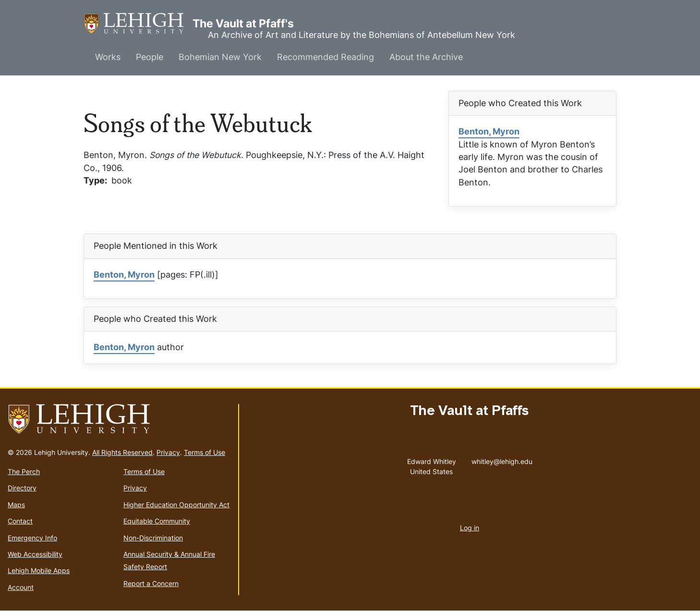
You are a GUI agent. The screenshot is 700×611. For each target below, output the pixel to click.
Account (21, 587)
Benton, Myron (489, 131)
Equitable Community (157, 521)
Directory (22, 488)
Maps (16, 505)
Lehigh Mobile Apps (39, 570)
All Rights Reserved (122, 452)
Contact (20, 521)
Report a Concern (151, 583)
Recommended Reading (326, 57)
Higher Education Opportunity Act (176, 505)
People (150, 57)
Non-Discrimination (153, 538)
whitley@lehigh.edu (502, 459)
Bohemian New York (220, 57)
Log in (470, 528)
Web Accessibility (35, 554)
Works (108, 57)
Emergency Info (32, 538)
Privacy (168, 452)
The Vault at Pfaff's (138, 24)
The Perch (24, 471)
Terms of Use (205, 452)
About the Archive (426, 57)
